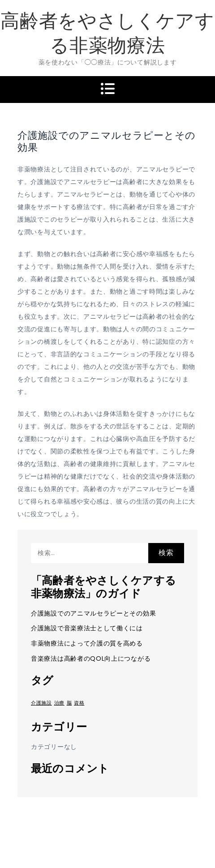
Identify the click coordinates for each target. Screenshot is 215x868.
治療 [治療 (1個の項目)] (59, 703)
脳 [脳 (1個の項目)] (69, 703)
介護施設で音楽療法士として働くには (87, 628)
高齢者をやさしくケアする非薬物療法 (107, 33)
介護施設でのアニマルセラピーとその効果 (93, 613)
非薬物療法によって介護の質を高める (87, 643)
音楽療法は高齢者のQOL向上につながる (91, 658)
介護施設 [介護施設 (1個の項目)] (41, 703)
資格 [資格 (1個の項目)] (79, 703)
